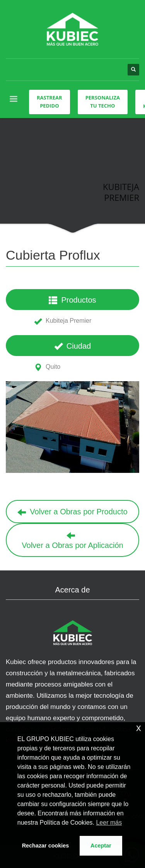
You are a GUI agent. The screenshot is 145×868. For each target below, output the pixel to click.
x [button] (139, 728)
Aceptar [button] (101, 846)
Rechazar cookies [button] (46, 846)
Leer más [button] (109, 823)
